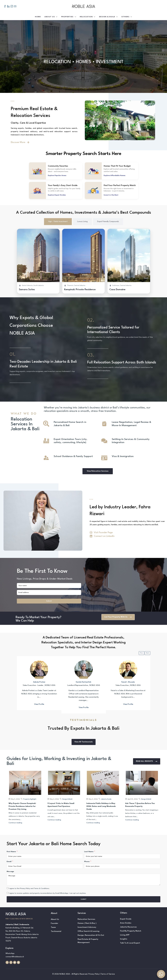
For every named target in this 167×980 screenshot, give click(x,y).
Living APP (125, 935)
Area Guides (126, 923)
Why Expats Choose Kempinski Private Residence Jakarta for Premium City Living (22, 806)
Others (125, 17)
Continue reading (15, 823)
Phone (87, 862)
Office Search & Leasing (88, 931)
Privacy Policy (94, 974)
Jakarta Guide (106, 799)
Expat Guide (126, 919)
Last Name (89, 852)
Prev (141, 653)
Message (10, 871)
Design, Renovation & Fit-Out (91, 935)
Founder (54, 923)
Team (53, 927)
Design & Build (107, 17)
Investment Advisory (87, 927)
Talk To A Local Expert (130, 943)
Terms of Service (108, 974)
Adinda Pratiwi (39, 682)
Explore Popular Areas (57, 175)
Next (147, 653)
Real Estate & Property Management (88, 941)
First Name (12, 852)
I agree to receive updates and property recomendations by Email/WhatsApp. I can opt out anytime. (47, 893)
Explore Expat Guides (57, 195)
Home (38, 17)
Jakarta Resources (128, 927)
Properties (67, 17)
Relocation (86, 17)
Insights (124, 939)
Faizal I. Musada (128, 682)
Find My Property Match (131, 931)
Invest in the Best (111, 195)
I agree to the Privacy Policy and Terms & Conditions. (29, 888)
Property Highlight (30, 799)
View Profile (39, 704)
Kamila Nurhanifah (84, 682)
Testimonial (56, 931)
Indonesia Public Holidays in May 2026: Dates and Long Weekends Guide (101, 806)
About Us (50, 17)
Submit (49, 601)
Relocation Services (86, 919)
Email (9, 862)
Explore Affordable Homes (115, 175)
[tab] (58, 222)
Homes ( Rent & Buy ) (87, 923)
